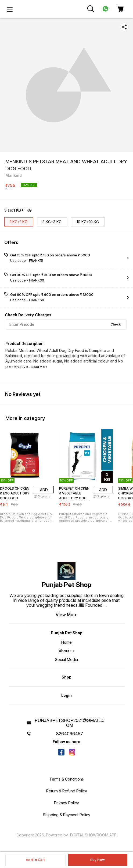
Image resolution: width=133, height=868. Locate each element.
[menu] (10, 9)
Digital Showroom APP (93, 835)
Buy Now (98, 860)
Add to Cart (35, 860)
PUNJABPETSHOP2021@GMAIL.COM (70, 723)
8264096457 (70, 734)
